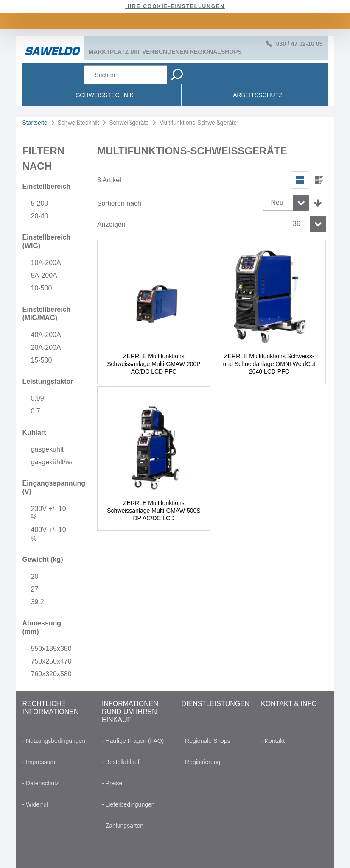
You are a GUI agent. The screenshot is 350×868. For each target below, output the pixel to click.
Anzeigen (111, 225)
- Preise (112, 783)
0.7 (36, 411)
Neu (277, 202)
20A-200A (46, 347)
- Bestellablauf (121, 762)
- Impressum (39, 762)
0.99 (38, 398)
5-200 (40, 203)
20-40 (40, 216)
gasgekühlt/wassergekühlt (51, 462)
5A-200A (44, 275)
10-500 (42, 288)
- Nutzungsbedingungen (54, 741)
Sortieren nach (119, 203)
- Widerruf (35, 804)
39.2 (38, 602)
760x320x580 (51, 674)
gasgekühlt (47, 449)
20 (35, 576)
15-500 (42, 360)
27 (35, 589)
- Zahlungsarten (123, 826)
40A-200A (46, 335)
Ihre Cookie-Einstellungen (175, 6)
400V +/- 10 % (49, 534)
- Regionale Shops (206, 741)
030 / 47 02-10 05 (300, 44)
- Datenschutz (41, 783)
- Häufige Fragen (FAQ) (133, 741)
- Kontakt (273, 741)
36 (297, 224)
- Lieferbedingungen (128, 804)
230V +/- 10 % (49, 513)
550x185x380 (51, 649)
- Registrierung (201, 762)
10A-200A (46, 263)
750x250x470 (51, 661)
